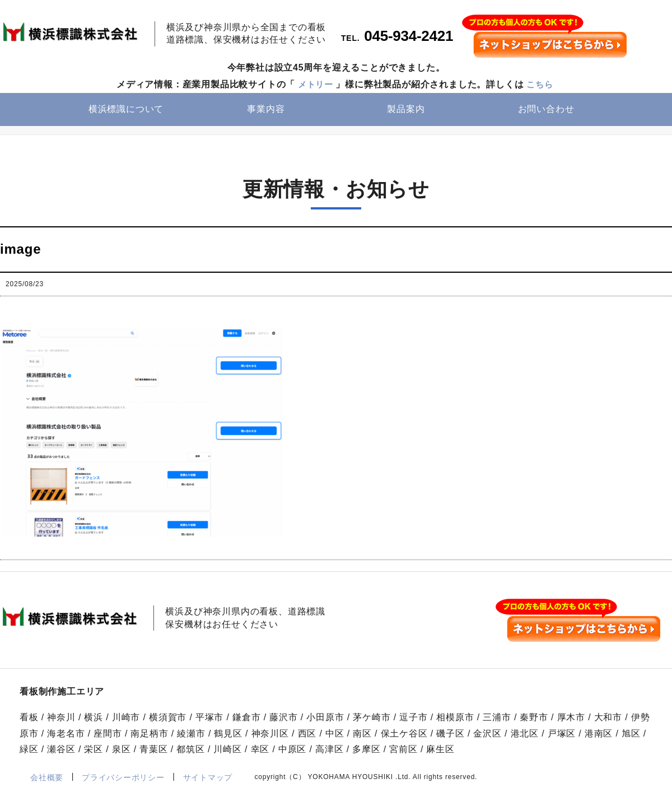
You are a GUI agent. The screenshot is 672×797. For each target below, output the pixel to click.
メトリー (314, 85)
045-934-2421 (409, 37)
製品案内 (406, 110)
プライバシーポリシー (123, 777)
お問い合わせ (546, 110)
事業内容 (266, 110)
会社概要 (47, 777)
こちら (541, 85)
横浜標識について (126, 110)
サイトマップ (208, 777)
